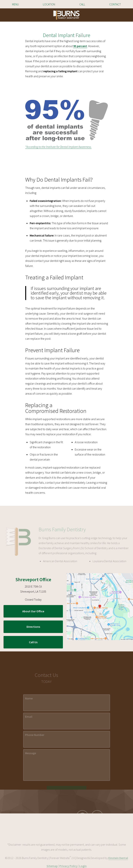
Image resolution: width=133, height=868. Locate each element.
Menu (15, 4)
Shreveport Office (33, 580)
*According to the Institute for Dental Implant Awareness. (58, 147)
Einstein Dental (118, 866)
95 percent (80, 46)
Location (49, 4)
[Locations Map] (100, 606)
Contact (115, 4)
